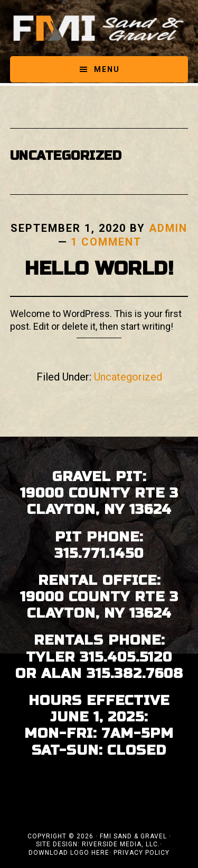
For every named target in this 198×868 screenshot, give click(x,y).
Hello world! (99, 269)
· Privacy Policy (139, 853)
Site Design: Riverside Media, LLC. (98, 844)
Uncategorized (128, 377)
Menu (107, 69)
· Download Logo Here (95, 848)
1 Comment (106, 242)
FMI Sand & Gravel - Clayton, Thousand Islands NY (99, 28)
